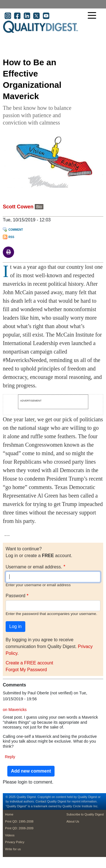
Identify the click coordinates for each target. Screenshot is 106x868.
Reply (10, 757)
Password (15, 596)
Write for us (13, 849)
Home (9, 814)
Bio (39, 207)
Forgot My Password (26, 670)
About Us (73, 821)
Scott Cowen (18, 207)
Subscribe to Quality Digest (85, 814)
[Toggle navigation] (93, 16)
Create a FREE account (29, 663)
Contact (41, 801)
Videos (10, 835)
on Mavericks (15, 710)
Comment (16, 230)
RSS (11, 237)
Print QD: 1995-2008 (19, 821)
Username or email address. (34, 567)
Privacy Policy (15, 842)
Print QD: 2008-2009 (19, 828)
